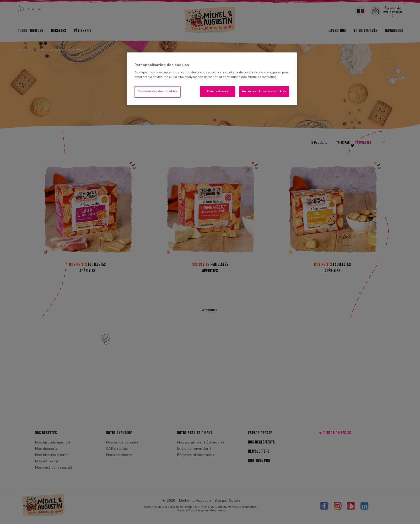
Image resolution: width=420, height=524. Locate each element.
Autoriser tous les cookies (264, 92)
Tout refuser (217, 92)
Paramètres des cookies (158, 92)
